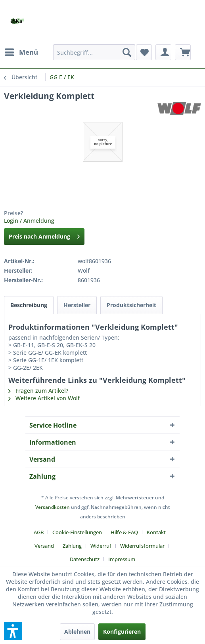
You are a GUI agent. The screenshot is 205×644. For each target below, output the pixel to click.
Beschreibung (29, 305)
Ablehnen (77, 632)
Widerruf (101, 546)
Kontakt (156, 532)
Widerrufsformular (142, 546)
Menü (21, 51)
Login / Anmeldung (29, 221)
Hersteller (77, 305)
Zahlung (72, 546)
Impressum (122, 559)
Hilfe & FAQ (124, 532)
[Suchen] (127, 52)
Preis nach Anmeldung (44, 235)
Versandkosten (53, 507)
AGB (39, 532)
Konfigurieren (122, 632)
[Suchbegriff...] (94, 52)
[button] (13, 631)
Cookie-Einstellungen (77, 532)
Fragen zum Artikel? (38, 391)
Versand (44, 546)
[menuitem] (21, 52)
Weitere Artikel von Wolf (44, 398)
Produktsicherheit (131, 305)
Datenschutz (85, 559)
